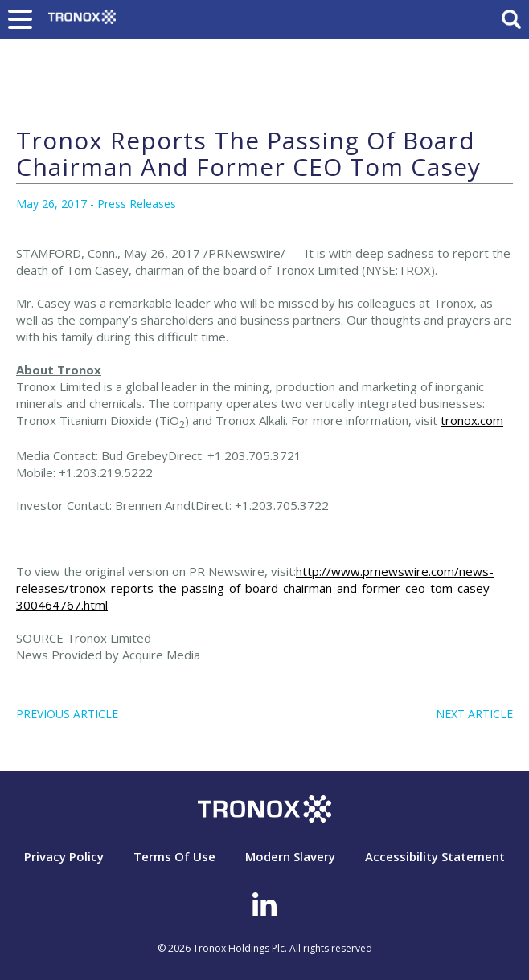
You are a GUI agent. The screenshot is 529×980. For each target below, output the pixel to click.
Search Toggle (511, 19)
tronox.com (472, 420)
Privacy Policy (64, 856)
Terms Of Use (174, 856)
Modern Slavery (290, 856)
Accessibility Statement (435, 856)
